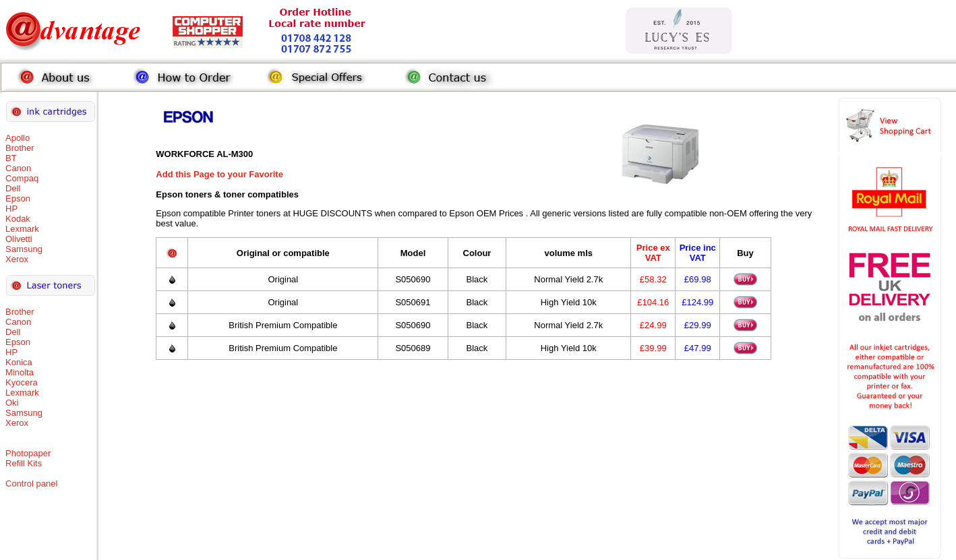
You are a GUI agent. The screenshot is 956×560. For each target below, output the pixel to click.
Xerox (17, 259)
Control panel (31, 484)
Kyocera (22, 382)
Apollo (18, 138)
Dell (13, 188)
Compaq (22, 178)
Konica (19, 362)
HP (11, 209)
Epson (18, 198)
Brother (20, 148)
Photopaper (28, 453)
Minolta (20, 372)
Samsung (24, 249)
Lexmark (22, 229)
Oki (12, 403)
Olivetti (19, 239)
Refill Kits (24, 463)
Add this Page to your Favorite (219, 174)
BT (11, 158)
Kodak (18, 219)
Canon (18, 168)
